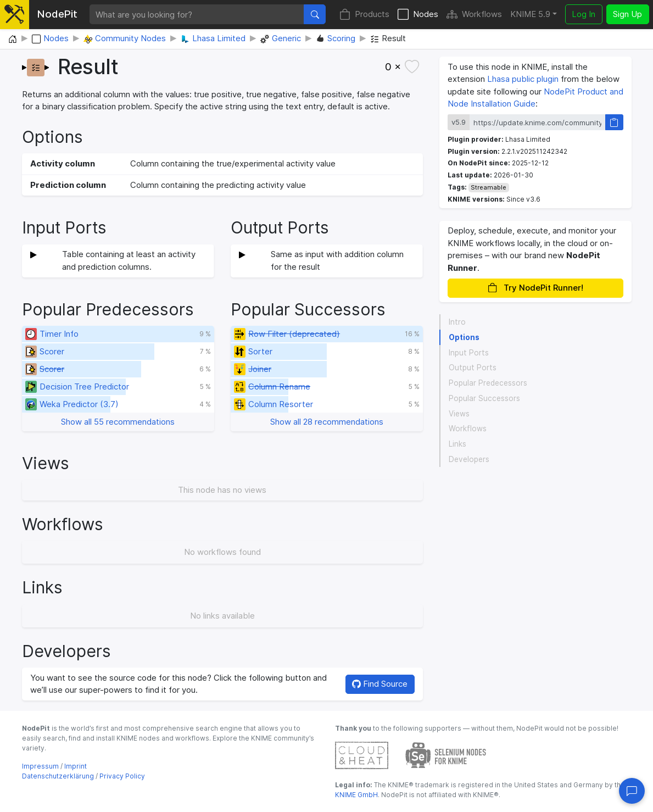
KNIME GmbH (356, 795)
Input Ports (469, 353)
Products (364, 15)
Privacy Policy (122, 776)
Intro (457, 322)
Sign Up (627, 14)
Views (459, 414)
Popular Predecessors (488, 383)
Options (464, 337)
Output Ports (473, 368)
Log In (584, 14)
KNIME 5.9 (530, 14)
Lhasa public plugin (523, 79)
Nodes (418, 15)
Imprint (76, 766)
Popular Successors (484, 398)
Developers (469, 459)
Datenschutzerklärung (58, 776)
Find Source (380, 684)
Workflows (474, 15)
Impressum (40, 766)
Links (457, 444)
